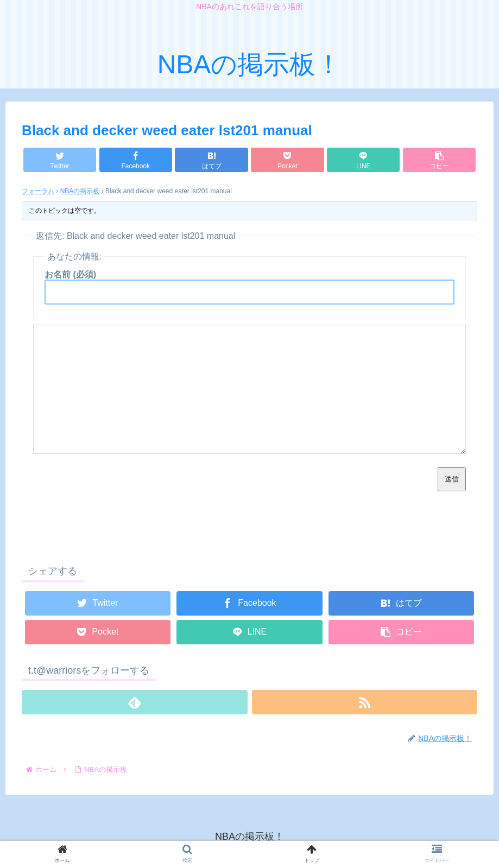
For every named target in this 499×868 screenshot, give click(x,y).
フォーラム (38, 191)
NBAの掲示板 (80, 191)
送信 (452, 479)
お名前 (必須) (70, 274)
